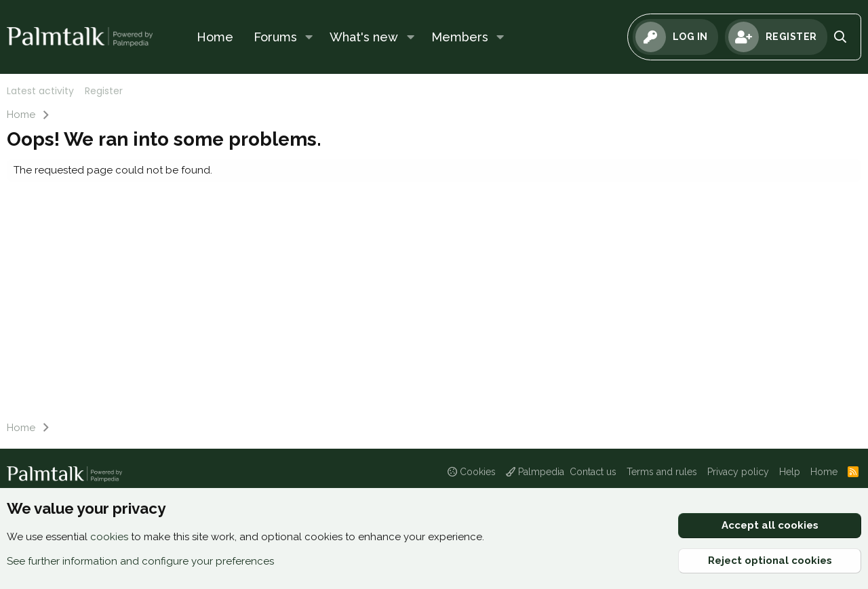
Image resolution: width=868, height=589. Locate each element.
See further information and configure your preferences (140, 561)
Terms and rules (662, 472)
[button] (309, 37)
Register (104, 91)
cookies (109, 537)
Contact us (593, 472)
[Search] (841, 37)
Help (790, 472)
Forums (275, 37)
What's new (364, 37)
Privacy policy (738, 472)
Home (215, 37)
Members (460, 37)
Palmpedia (535, 472)
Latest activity (40, 91)
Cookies (472, 472)
